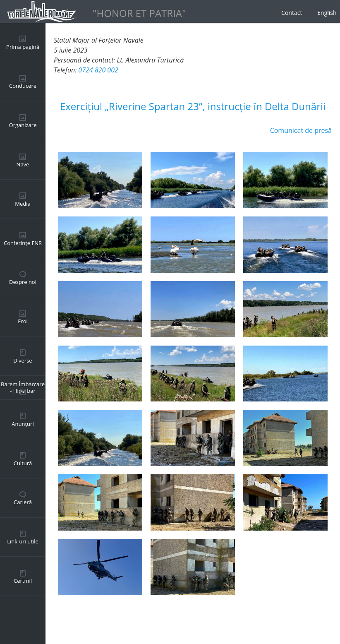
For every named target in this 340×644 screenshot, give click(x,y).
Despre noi (23, 282)
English (327, 13)
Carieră (23, 502)
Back (61, 619)
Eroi (23, 321)
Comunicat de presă (301, 130)
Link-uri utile (23, 541)
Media (23, 204)
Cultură (23, 463)
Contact (292, 13)
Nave (23, 164)
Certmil (23, 581)
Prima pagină (23, 47)
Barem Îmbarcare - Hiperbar (23, 387)
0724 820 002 (98, 70)
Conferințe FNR (23, 243)
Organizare (23, 125)
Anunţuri (23, 424)
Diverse (23, 360)
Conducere (23, 86)
